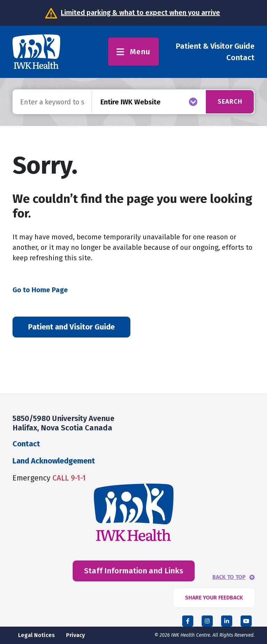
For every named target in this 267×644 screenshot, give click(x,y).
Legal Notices (37, 635)
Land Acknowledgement (54, 461)
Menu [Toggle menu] (133, 52)
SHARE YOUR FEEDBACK (214, 598)
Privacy (75, 635)
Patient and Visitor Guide (71, 327)
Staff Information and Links (134, 571)
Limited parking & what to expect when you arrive (140, 13)
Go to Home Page (40, 290)
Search (230, 102)
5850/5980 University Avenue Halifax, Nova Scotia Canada (63, 423)
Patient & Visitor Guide (215, 46)
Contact (240, 58)
